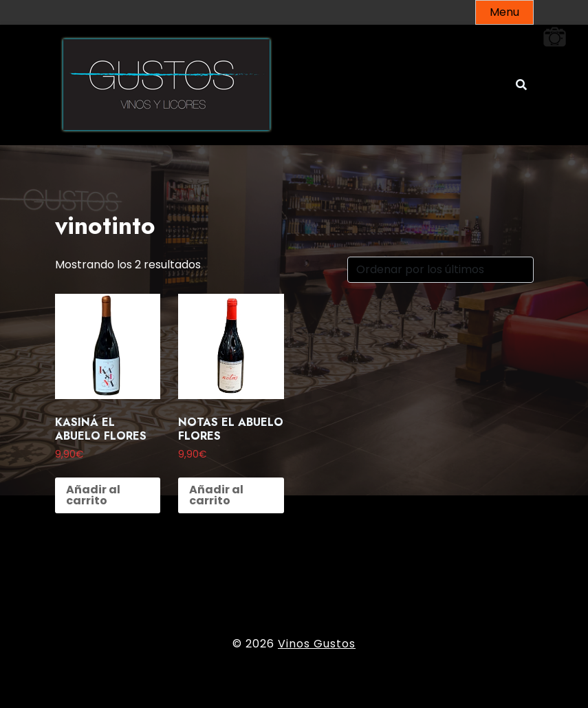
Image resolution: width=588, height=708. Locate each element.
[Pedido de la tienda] (440, 270)
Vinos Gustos (317, 644)
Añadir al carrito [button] (93, 495)
